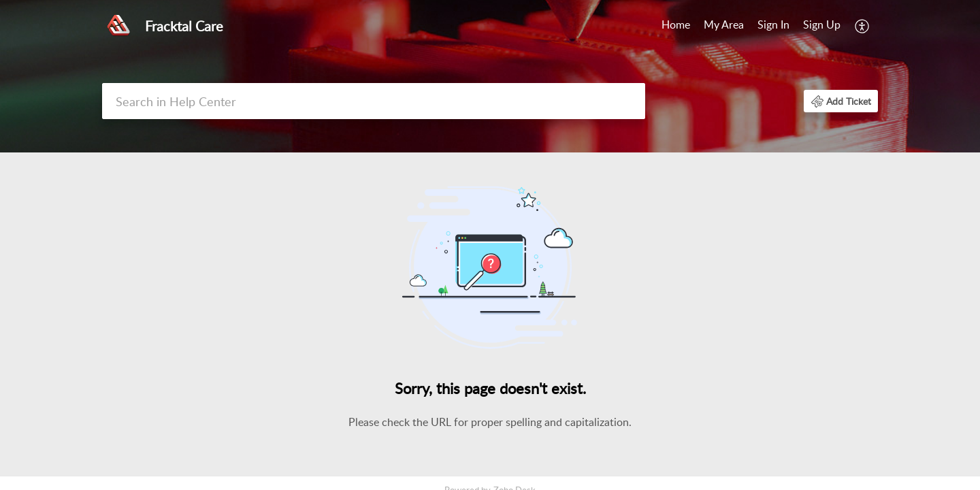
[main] (490, 315)
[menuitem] (799, 26)
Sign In (773, 24)
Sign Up (822, 24)
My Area (724, 24)
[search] (374, 101)
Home (676, 24)
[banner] (490, 76)
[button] (841, 101)
